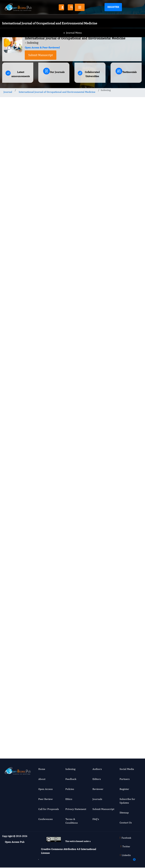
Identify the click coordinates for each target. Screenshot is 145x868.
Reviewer (98, 789)
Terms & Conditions (72, 821)
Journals (97, 799)
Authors (97, 769)
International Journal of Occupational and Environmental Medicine (57, 92)
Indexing (70, 769)
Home (42, 769)
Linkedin (125, 855)
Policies (70, 789)
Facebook (125, 838)
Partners (125, 779)
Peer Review (45, 799)
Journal (8, 92)
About (42, 779)
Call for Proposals (49, 809)
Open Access (45, 789)
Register (113, 7)
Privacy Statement (76, 809)
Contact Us (126, 823)
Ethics (69, 799)
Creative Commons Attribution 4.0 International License (68, 851)
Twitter (125, 846)
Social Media (127, 769)
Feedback (71, 779)
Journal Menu (72, 27)
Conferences (45, 819)
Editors (97, 779)
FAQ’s (96, 819)
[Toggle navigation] (80, 7)
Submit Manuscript (41, 55)
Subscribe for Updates (127, 801)
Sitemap (124, 813)
